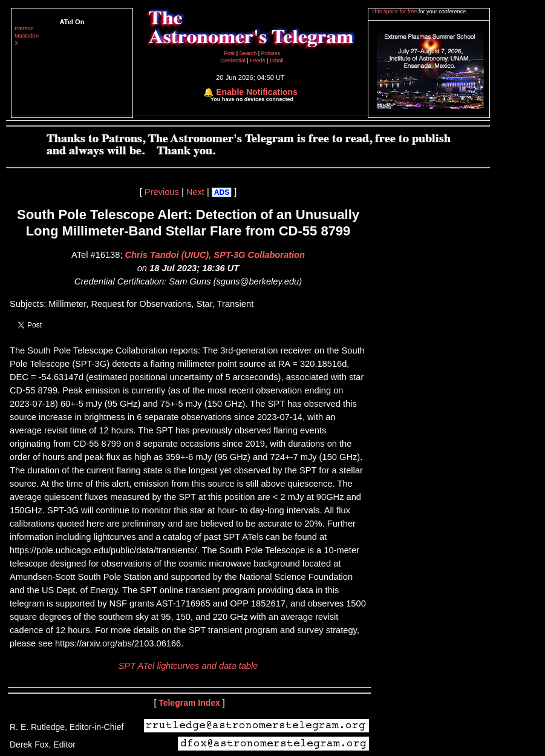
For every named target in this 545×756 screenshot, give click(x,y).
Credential (233, 61)
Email (277, 61)
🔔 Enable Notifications (250, 92)
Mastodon (27, 36)
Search (249, 53)
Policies (271, 53)
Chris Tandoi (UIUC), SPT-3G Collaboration (215, 255)
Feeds (257, 61)
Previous (162, 192)
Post (230, 53)
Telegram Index (189, 703)
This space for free (395, 12)
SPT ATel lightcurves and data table (188, 666)
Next (195, 192)
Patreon (24, 28)
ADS (222, 192)
